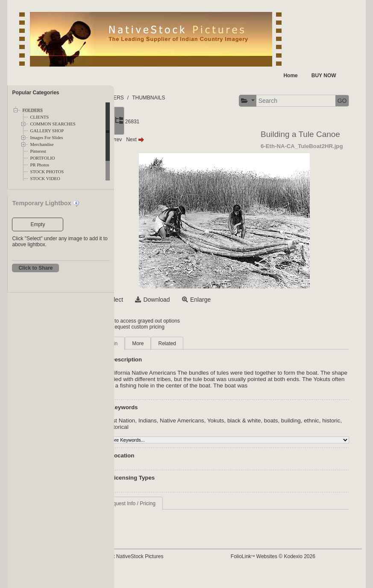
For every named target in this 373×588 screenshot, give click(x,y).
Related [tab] (210, 350)
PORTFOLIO (42, 158)
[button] (144, 124)
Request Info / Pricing (174, 517)
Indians (190, 434)
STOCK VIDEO (45, 179)
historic (176, 440)
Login (149, 328)
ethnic (156, 440)
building (334, 434)
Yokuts (258, 434)
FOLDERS (32, 110)
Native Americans (225, 434)
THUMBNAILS (191, 98)
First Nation (163, 434)
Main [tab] (155, 350)
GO (239, 124)
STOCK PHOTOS (47, 172)
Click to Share (35, 268)
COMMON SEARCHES (53, 124)
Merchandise (42, 144)
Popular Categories (35, 93)
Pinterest (38, 151)
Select (157, 306)
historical (200, 440)
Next (178, 146)
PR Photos (40, 165)
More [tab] (181, 350)
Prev (155, 146)
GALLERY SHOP (47, 131)
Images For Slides (46, 138)
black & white (287, 434)
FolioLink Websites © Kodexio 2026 (293, 570)
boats (314, 434)
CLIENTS (39, 117)
